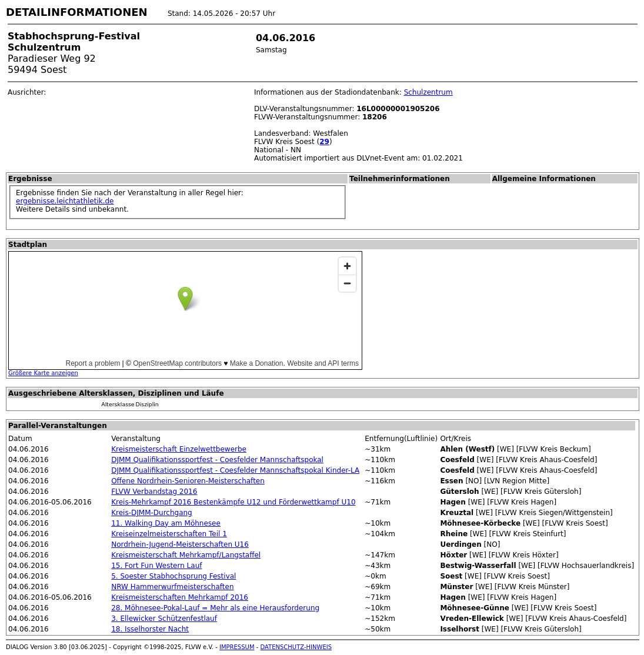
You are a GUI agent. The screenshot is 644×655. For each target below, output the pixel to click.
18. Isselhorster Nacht (150, 629)
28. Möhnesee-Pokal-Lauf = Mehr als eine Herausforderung (215, 608)
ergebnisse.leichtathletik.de (65, 201)
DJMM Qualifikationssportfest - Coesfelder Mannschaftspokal (217, 460)
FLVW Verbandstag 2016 (154, 492)
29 (324, 142)
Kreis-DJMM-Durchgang (152, 513)
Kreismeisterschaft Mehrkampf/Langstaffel (186, 555)
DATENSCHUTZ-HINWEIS (296, 647)
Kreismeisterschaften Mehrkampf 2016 (180, 597)
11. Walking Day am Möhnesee (166, 523)
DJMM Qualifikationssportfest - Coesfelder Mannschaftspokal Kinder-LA (235, 470)
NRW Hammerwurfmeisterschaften (172, 587)
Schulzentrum (428, 92)
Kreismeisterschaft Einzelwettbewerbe (179, 449)
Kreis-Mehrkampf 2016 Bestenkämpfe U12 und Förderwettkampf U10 (233, 502)
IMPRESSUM (237, 647)
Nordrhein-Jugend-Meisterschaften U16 (180, 544)
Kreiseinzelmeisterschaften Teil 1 (169, 534)
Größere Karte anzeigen (43, 373)
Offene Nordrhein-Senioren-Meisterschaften (188, 481)
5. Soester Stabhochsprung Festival (173, 576)
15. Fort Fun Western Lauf (156, 566)
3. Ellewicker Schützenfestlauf (164, 619)
